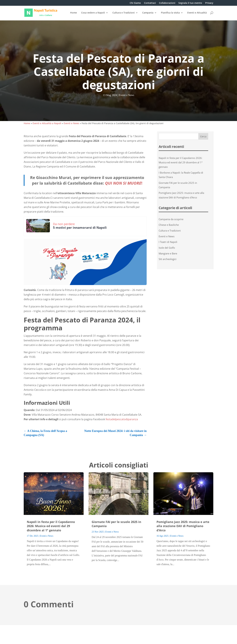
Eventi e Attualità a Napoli (47, 123)
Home (73, 13)
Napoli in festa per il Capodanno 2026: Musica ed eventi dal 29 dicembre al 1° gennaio (181, 162)
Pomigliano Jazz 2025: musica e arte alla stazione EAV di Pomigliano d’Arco (183, 526)
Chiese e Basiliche (169, 225)
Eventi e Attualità (197, 13)
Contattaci (150, 3)
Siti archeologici (168, 259)
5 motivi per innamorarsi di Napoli (80, 228)
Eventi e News (126, 95)
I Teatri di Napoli (168, 242)
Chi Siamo (135, 3)
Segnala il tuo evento (190, 3)
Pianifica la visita (170, 13)
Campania (148, 13)
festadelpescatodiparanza (122, 419)
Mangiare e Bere (168, 253)
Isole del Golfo (167, 248)
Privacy (209, 3)
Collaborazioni (167, 3)
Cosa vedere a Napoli (93, 13)
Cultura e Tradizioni (124, 13)
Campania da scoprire (171, 219)
